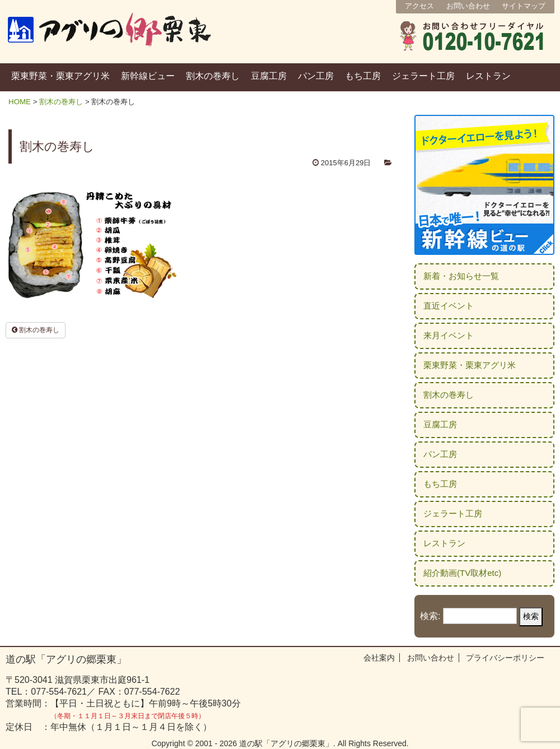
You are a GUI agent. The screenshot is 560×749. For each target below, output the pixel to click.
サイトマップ (524, 6)
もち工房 (363, 76)
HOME (20, 102)
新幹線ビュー (148, 76)
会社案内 (379, 658)
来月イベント (449, 335)
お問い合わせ (468, 6)
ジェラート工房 (423, 76)
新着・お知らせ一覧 (461, 276)
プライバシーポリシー (505, 658)
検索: (430, 616)
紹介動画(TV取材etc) (462, 573)
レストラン (488, 76)
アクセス (419, 6)
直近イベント (449, 306)
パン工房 (316, 76)
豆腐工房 (269, 76)
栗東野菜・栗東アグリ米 (60, 76)
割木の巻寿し (213, 76)
